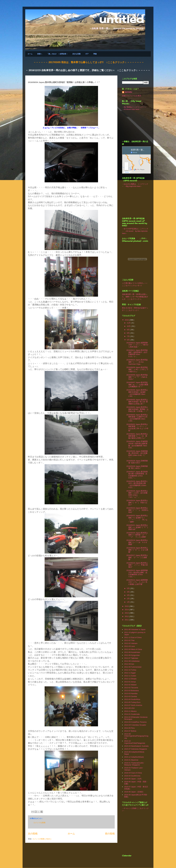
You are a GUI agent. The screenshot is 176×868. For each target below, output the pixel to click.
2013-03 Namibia (131, 693)
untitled (121, 19)
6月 (128, 340)
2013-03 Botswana (131, 691)
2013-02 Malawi (130, 685)
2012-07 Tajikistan (131, 658)
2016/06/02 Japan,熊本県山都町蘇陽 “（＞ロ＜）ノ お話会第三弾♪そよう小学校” (137, 427)
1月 (128, 602)
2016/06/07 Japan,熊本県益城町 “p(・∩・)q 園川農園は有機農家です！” (137, 385)
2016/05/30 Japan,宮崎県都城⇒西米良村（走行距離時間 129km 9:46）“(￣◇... (137, 454)
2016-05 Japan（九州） (133, 779)
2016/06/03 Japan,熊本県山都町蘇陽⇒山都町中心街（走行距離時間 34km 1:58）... (137, 418)
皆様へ (40, 54)
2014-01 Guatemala (132, 714)
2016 (127, 320)
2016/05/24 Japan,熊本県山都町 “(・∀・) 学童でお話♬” (137, 503)
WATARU (128, 92)
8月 (128, 333)
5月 (128, 588)
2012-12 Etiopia (130, 679)
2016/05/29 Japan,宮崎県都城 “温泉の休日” (137, 462)
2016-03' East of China (133, 773)
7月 (128, 336)
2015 (127, 606)
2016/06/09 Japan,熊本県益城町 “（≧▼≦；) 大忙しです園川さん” (137, 369)
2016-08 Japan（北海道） (134, 792)
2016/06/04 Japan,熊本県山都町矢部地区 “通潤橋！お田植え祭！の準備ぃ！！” (137, 409)
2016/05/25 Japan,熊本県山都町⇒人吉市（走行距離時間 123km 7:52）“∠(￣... (137, 494)
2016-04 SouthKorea (132, 776)
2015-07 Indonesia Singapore (136, 749)
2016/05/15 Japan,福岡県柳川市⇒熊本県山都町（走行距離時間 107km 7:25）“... (137, 574)
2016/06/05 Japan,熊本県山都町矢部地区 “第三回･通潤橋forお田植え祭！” (137, 402)
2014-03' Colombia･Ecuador (135, 725)
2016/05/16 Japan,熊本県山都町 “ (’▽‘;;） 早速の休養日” (137, 565)
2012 (127, 616)
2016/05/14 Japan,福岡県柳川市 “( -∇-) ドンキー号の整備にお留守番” (137, 582)
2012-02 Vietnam (131, 643)
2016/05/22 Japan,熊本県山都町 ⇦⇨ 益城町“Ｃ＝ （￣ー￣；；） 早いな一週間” (137, 519)
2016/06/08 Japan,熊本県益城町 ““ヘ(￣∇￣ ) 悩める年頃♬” (137, 377)
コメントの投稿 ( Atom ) (42, 839)
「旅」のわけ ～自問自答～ (57, 54)
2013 (127, 613)
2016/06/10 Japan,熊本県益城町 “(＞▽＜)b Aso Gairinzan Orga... (137, 362)
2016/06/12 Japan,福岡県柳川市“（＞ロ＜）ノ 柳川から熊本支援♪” (137, 345)
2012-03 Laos (130, 646)
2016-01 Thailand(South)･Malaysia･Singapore (134, 764)
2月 (128, 599)
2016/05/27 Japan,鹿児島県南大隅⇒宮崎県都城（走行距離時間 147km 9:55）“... (137, 475)
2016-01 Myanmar (131, 760)
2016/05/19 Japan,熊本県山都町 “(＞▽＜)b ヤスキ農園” (137, 542)
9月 (128, 330)
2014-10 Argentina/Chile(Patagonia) (135, 742)
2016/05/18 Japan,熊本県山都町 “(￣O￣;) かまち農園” (137, 550)
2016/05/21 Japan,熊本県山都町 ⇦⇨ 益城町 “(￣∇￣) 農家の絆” (138, 527)
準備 (95, 54)
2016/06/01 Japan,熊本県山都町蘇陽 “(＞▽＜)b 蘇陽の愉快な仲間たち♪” (137, 436)
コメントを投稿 (39, 823)
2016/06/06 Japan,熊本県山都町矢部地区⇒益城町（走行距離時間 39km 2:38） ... (137, 393)
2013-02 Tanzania (131, 688)
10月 (129, 326)
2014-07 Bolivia (130, 731)
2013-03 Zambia (131, 696)
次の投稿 (33, 834)
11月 (129, 323)
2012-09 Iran (129, 664)
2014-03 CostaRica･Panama (135, 722)
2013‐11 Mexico (130, 711)
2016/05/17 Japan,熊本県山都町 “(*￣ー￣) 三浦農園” (137, 557)
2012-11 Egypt (130, 673)
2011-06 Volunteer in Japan (135, 629)
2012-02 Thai (129, 640)
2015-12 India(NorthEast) (134, 757)
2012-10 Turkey (130, 670)
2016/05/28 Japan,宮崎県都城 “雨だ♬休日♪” (137, 467)
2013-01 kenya (130, 682)
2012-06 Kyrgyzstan (132, 655)
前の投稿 (110, 834)
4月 (128, 592)
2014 (127, 610)
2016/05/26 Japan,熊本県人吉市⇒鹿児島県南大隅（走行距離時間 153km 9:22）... (137, 484)
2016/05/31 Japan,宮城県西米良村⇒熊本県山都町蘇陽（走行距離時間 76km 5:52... (137, 445)
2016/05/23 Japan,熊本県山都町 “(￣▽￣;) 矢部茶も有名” (137, 510)
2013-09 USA (129, 708)
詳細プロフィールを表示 (132, 96)
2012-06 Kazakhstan (132, 652)
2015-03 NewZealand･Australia (136, 746)
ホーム (30, 54)
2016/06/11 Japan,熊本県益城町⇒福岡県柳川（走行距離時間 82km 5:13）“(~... (137, 353)
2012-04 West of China (133, 649)
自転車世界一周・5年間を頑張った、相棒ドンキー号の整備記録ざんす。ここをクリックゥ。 (135, 297)
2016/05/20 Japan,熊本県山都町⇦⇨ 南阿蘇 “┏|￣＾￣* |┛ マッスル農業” (137, 535)
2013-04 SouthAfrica (132, 699)
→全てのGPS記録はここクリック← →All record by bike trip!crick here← (135, 231)
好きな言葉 (77, 54)
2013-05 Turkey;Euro (132, 702)
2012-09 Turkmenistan (133, 667)
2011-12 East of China (133, 637)
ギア (87, 54)
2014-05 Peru (129, 728)
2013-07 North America (133, 705)
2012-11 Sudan (130, 676)
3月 (128, 595)
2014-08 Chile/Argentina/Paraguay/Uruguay (136, 736)
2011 (127, 620)
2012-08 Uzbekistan (132, 661)
